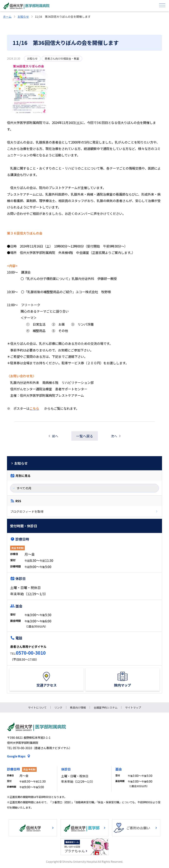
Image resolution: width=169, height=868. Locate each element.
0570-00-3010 (31, 653)
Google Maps (16, 756)
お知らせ (23, 17)
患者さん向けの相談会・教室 (62, 58)
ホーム (7, 17)
